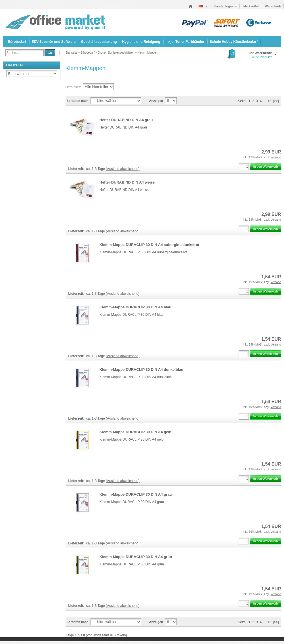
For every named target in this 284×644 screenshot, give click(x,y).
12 (269, 101)
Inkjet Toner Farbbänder (185, 42)
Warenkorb (273, 6)
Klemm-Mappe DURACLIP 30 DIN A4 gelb (136, 432)
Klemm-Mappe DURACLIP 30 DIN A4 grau (136, 494)
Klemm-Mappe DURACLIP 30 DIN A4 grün (136, 557)
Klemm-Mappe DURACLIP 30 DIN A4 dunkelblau (141, 370)
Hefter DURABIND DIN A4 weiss (127, 182)
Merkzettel (251, 6)
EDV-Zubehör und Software (53, 42)
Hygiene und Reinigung (141, 42)
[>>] (276, 101)
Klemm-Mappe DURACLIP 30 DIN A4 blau (136, 307)
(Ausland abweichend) (123, 169)
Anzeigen (156, 101)
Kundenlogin (225, 6)
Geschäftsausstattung (99, 42)
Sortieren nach (78, 101)
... (264, 101)
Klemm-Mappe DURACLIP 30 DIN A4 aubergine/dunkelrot (150, 245)
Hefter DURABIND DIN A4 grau (126, 120)
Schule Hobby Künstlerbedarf (234, 42)
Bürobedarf (17, 42)
